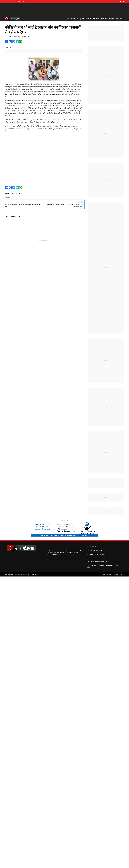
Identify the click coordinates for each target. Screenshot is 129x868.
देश (78, 19)
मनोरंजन (104, 19)
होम (68, 19)
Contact (122, 574)
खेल (117, 19)
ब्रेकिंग (73, 19)
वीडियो (122, 19)
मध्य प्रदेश (96, 19)
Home (110, 574)
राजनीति (111, 19)
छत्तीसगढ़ (89, 19)
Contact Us (22, 2)
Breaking (27, 37)
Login (105, 574)
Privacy (116, 574)
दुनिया (82, 19)
